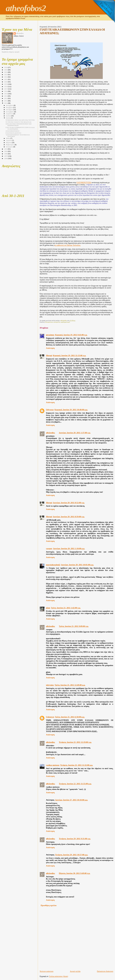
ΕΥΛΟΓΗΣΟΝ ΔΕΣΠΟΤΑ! (13, 133)
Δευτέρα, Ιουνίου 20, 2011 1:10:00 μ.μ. (69, 548)
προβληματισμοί (65, 322)
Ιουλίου (8, 116)
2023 (6, 75)
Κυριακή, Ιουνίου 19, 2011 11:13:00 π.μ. (69, 355)
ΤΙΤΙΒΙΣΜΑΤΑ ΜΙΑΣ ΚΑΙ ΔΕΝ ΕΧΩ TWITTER (20, 120)
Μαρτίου (9, 143)
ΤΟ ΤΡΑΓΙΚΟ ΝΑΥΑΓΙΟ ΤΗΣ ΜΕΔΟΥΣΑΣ (18, 122)
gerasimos (50, 335)
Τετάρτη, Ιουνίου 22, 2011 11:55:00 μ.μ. (75, 784)
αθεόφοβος (51, 433)
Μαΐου (8, 138)
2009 (6, 151)
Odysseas (50, 410)
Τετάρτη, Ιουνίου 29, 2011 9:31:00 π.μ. (75, 839)
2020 (6, 82)
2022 (6, 77)
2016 (6, 91)
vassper (49, 548)
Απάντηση (50, 348)
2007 (6, 156)
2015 (6, 94)
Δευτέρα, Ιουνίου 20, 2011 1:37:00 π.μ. (75, 433)
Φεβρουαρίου (10, 145)
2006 (6, 159)
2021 (6, 79)
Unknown (50, 717)
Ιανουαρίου (10, 147)
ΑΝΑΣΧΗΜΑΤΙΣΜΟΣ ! (13, 131)
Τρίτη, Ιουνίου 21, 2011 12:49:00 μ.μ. (70, 685)
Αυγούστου (10, 114)
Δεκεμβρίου (10, 105)
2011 (6, 103)
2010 (6, 149)
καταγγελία (57, 322)
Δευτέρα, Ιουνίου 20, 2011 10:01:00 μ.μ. (77, 565)
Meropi (49, 355)
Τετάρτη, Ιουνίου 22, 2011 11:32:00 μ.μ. (76, 765)
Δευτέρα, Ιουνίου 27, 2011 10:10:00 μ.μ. (72, 800)
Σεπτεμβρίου (10, 112)
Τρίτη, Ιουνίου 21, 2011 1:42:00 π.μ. (66, 608)
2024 (6, 72)
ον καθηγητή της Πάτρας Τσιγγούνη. (68, 245)
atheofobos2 (26, 8)
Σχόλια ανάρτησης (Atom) (59, 976)
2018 (6, 87)
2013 (6, 98)
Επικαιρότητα (49, 322)
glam (48, 608)
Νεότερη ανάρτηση (47, 971)
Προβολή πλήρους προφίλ (11, 52)
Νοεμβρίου (9, 108)
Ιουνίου (8, 118)
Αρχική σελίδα (75, 971)
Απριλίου (9, 141)
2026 (6, 67)
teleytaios (50, 685)
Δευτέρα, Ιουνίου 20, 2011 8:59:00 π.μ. (69, 517)
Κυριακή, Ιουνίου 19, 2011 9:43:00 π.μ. (71, 335)
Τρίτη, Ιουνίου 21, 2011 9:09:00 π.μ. (74, 626)
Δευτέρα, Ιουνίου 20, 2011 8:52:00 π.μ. (69, 503)
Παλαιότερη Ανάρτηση (105, 971)
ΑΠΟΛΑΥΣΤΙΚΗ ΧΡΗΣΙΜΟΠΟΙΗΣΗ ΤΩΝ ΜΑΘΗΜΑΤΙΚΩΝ (19, 125)
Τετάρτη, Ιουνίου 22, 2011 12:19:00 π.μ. (75, 742)
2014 (6, 96)
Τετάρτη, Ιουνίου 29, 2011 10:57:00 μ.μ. (72, 855)
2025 (6, 70)
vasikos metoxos (53, 765)
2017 (6, 89)
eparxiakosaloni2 (53, 565)
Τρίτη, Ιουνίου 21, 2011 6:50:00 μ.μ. (70, 717)
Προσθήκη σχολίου (49, 905)
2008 (6, 154)
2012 (6, 101)
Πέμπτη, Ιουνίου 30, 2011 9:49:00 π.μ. (75, 873)
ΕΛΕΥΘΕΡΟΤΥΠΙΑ (84, 183)
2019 (6, 84)
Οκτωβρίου (10, 110)
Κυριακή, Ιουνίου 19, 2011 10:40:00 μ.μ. (71, 410)
